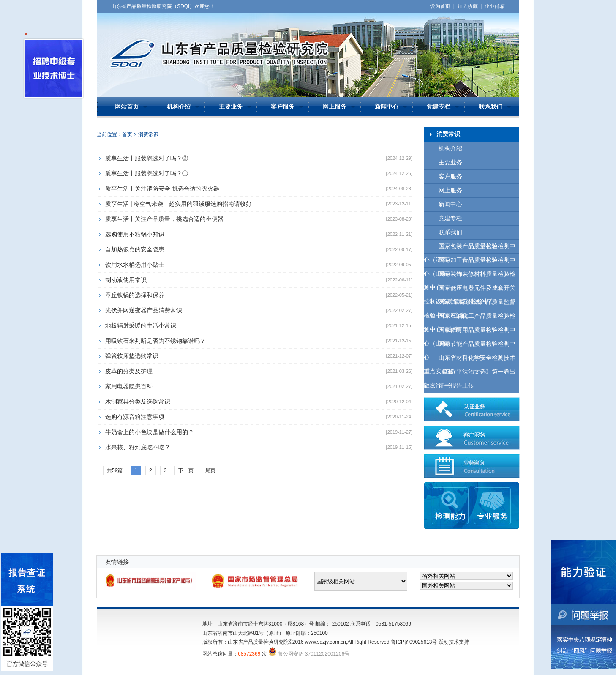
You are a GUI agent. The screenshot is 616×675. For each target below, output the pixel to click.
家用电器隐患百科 (129, 386)
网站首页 (127, 107)
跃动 (444, 642)
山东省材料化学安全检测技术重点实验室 (470, 360)
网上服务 (335, 107)
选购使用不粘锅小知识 (135, 234)
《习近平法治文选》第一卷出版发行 (470, 374)
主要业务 (231, 107)
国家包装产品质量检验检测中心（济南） (470, 248)
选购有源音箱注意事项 (135, 417)
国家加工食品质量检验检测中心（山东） (470, 262)
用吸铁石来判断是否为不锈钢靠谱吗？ (155, 341)
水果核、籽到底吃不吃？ (138, 447)
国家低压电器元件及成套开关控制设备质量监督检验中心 (470, 290)
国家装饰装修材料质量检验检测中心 (470, 276)
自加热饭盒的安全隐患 (135, 249)
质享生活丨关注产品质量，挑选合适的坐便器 (164, 219)
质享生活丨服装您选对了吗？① (147, 173)
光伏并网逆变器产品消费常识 (144, 310)
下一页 (186, 470)
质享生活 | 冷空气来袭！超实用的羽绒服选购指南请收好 (179, 204)
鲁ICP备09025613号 (414, 642)
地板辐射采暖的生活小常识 (141, 325)
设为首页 (440, 6)
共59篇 (115, 470)
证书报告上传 (456, 386)
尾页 (210, 470)
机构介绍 (179, 107)
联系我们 (491, 107)
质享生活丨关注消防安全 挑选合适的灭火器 (162, 189)
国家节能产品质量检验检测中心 (470, 346)
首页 (127, 134)
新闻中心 (387, 107)
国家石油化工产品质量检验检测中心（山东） (470, 318)
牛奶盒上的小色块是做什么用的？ (150, 432)
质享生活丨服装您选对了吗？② (147, 158)
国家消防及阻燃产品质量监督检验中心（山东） (470, 304)
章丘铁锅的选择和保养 (135, 295)
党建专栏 (439, 107)
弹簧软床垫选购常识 (132, 356)
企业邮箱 (495, 6)
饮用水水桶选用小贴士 (135, 265)
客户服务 (283, 107)
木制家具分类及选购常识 (138, 402)
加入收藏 (468, 6)
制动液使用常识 (126, 280)
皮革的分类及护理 (129, 371)
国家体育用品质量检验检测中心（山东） (470, 332)
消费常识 (148, 134)
